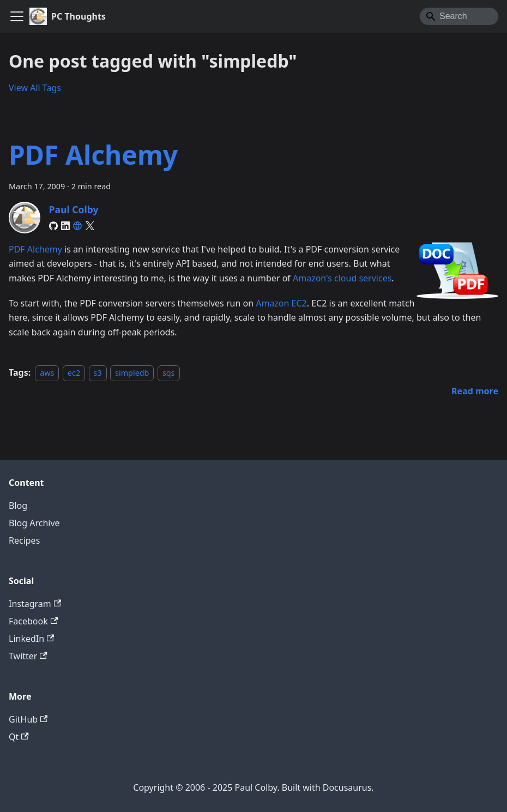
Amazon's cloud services (342, 278)
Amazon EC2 (281, 303)
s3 (98, 373)
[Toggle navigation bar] (17, 16)
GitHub (28, 719)
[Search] (459, 16)
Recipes (24, 540)
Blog (18, 506)
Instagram (35, 604)
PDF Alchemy (93, 155)
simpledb (132, 373)
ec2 (74, 373)
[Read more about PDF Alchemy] (475, 391)
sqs (169, 373)
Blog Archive (34, 523)
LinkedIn (31, 639)
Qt (19, 737)
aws (47, 373)
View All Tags (35, 88)
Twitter (28, 656)
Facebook (33, 621)
